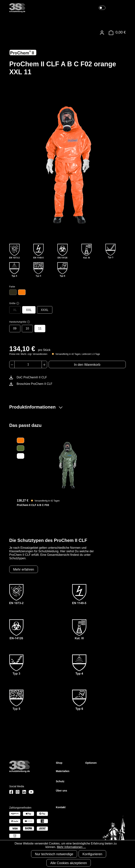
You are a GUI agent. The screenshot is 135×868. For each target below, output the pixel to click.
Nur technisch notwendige (54, 854)
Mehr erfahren (24, 569)
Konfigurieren (92, 854)
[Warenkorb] (116, 33)
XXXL (45, 310)
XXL (29, 310)
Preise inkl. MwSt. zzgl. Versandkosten (28, 354)
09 (15, 328)
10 (27, 328)
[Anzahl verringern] (12, 364)
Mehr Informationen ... (71, 847)
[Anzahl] (28, 364)
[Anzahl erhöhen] (44, 364)
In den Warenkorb (87, 365)
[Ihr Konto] (102, 33)
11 (40, 328)
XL (15, 310)
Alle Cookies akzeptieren (69, 863)
